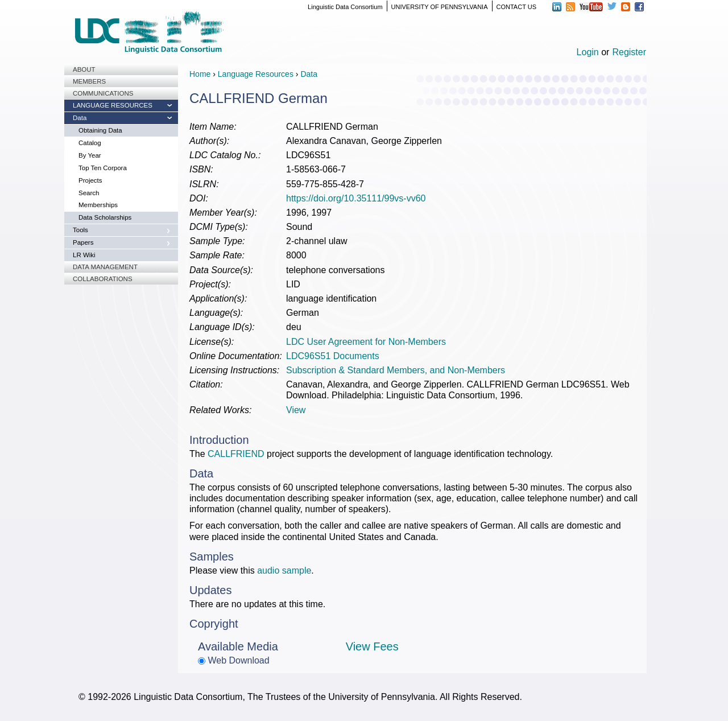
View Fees (372, 646)
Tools (80, 230)
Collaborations (103, 279)
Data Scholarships (105, 217)
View (296, 410)
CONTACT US (517, 7)
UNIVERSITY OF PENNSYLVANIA (440, 7)
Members (89, 81)
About (84, 69)
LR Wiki (84, 255)
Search (89, 193)
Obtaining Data (100, 130)
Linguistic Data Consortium (345, 7)
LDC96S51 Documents (333, 356)
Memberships (98, 205)
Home (200, 74)
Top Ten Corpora (103, 168)
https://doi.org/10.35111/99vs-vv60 (356, 198)
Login (588, 52)
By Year (90, 155)
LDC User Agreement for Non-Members (366, 342)
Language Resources (113, 105)
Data (80, 118)
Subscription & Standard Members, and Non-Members (396, 370)
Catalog (90, 143)
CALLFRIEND (236, 454)
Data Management (105, 267)
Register (629, 52)
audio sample (284, 570)
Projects (90, 180)
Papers (83, 242)
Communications (103, 93)
